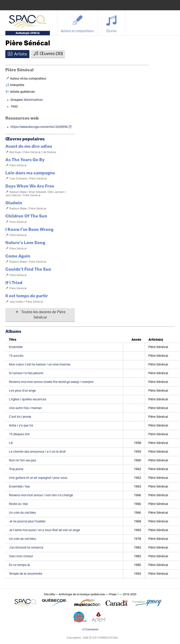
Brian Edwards (38, 192)
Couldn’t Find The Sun (28, 269)
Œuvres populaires (25, 139)
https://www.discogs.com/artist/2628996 (39, 127)
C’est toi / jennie (20, 417)
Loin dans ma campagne (30, 173)
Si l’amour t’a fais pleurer (26, 373)
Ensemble (16, 347)
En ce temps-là (19, 565)
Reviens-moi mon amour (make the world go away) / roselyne (51, 382)
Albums (13, 332)
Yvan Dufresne (18, 179)
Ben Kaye (15, 152)
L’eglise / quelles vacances (28, 399)
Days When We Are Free (30, 186)
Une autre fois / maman (25, 408)
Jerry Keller (16, 302)
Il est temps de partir (27, 296)
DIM (86, 638)
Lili (11, 443)
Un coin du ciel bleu (22, 513)
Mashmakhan (33, 100)
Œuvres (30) (48, 54)
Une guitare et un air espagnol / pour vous (38, 478)
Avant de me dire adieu (29, 147)
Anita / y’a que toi (21, 426)
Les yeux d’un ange (22, 391)
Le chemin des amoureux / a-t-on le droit (37, 452)
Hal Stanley (49, 152)
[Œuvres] (111, 23)
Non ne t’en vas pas (22, 460)
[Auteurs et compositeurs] (77, 23)
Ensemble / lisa (19, 487)
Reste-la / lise (18, 504)
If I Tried (14, 283)
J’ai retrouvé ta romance (26, 548)
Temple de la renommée (26, 574)
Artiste (17, 54)
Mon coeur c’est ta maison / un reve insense (40, 365)
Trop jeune (16, 469)
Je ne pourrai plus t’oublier (27, 522)
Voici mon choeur (21, 556)
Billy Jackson (56, 192)
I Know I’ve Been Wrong (29, 230)
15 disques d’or (19, 434)
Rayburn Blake (18, 192)
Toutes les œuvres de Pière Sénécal (40, 315)
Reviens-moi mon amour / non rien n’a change (41, 495)
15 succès (16, 356)
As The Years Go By (25, 160)
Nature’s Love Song (25, 243)
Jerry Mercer (13, 195)
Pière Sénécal (28, 43)
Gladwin (14, 203)
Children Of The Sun (26, 216)
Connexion (90, 629)
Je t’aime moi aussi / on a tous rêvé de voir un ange (44, 530)
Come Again (18, 256)
